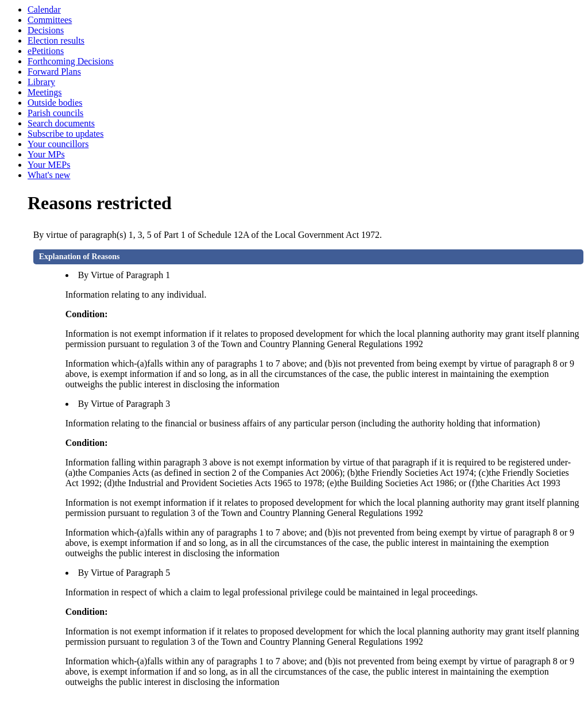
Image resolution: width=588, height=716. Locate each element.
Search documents (61, 123)
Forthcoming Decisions (71, 61)
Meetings (45, 92)
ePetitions (46, 51)
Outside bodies (55, 103)
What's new (49, 175)
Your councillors (58, 144)
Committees (50, 20)
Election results (56, 41)
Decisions (46, 30)
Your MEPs (49, 165)
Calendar (44, 9)
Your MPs (46, 154)
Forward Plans (54, 72)
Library (41, 82)
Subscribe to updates (65, 134)
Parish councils (55, 113)
